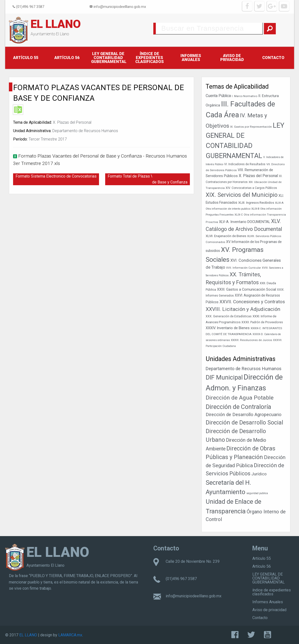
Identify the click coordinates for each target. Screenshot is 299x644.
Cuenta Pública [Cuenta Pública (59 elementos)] (218, 96)
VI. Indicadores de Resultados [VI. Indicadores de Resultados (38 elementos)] (245, 164)
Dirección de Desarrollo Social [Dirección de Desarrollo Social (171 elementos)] (244, 423)
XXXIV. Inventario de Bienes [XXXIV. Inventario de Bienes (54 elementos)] (228, 328)
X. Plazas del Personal (72, 122)
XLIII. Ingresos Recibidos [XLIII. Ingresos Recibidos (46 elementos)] (256, 202)
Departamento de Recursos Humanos (85, 131)
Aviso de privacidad (232, 58)
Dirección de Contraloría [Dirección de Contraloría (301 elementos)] (238, 407)
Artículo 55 (26, 58)
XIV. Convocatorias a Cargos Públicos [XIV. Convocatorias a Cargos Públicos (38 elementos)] (251, 188)
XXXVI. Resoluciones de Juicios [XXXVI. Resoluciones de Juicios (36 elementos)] (251, 340)
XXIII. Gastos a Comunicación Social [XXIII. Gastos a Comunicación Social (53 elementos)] (247, 289)
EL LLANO (56, 24)
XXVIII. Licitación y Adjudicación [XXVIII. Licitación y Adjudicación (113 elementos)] (243, 309)
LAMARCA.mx (70, 635)
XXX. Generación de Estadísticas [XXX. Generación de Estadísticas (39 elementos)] (229, 316)
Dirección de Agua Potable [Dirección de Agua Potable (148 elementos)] (240, 398)
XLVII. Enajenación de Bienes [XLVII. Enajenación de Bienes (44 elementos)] (226, 236)
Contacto (273, 58)
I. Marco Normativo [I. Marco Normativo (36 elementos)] (245, 96)
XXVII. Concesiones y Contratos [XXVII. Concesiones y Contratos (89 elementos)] (252, 302)
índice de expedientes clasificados (149, 58)
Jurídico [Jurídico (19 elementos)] (259, 474)
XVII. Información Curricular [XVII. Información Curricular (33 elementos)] (244, 268)
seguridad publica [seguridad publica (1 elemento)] (257, 493)
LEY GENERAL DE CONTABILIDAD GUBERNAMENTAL (109, 58)
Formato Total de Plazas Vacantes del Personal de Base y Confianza (149, 179)
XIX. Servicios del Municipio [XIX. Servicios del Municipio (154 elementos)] (242, 195)
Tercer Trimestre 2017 (48, 139)
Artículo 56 (67, 58)
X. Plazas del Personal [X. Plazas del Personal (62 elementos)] (258, 176)
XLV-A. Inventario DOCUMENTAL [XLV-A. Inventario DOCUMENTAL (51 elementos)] (245, 222)
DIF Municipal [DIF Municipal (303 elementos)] (224, 377)
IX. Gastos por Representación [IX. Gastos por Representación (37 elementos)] (251, 127)
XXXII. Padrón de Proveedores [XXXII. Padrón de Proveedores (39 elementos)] (262, 322)
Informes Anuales (191, 58)
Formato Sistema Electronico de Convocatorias (56, 176)
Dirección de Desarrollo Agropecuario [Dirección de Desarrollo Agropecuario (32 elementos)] (244, 415)
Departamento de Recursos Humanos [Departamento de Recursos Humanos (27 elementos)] (244, 369)
